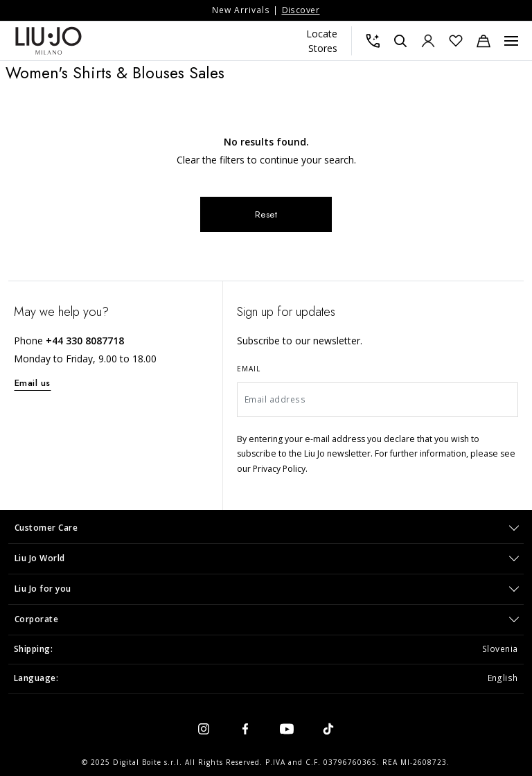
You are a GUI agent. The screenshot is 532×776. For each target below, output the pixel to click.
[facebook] (245, 728)
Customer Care (46, 528)
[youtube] (287, 728)
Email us (33, 383)
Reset (266, 214)
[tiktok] (328, 728)
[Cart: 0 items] (484, 41)
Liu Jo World (40, 558)
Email (249, 369)
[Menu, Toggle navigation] (511, 41)
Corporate (37, 619)
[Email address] (378, 400)
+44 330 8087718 (85, 341)
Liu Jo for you (43, 589)
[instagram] (204, 728)
